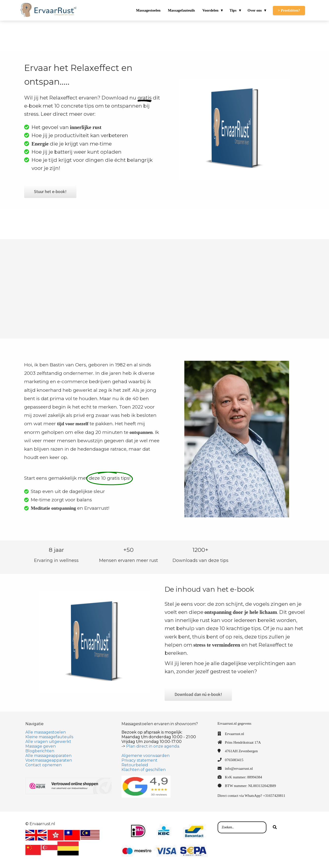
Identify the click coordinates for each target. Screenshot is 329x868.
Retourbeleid (135, 765)
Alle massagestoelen (46, 732)
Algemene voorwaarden (146, 756)
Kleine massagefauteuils (49, 737)
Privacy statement (139, 760)
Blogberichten (40, 751)
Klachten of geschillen (144, 770)
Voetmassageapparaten (49, 760)
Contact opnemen (43, 765)
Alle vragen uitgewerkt (48, 742)
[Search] (275, 827)
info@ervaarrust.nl (239, 769)
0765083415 (234, 760)
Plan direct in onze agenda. (153, 746)
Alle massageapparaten (48, 756)
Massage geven (41, 746)
